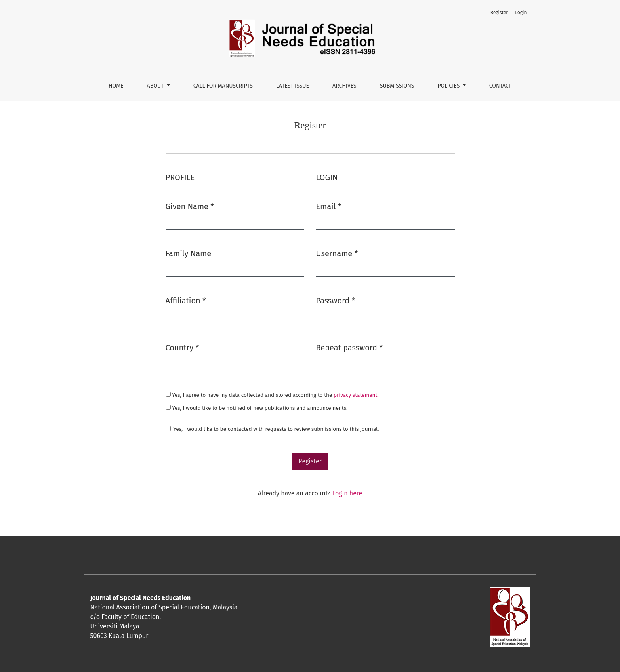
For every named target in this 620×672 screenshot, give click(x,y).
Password (336, 301)
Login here (347, 493)
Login (521, 13)
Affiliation (186, 301)
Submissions (397, 86)
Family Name (189, 253)
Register (499, 13)
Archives (344, 86)
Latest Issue (293, 86)
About (156, 86)
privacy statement (355, 395)
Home (116, 86)
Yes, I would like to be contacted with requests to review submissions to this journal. (276, 429)
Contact (500, 86)
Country (182, 348)
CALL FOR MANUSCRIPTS (223, 86)
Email (329, 206)
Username (337, 253)
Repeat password (350, 348)
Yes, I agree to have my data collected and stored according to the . (272, 395)
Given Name (190, 206)
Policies (449, 86)
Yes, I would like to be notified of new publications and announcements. (257, 408)
